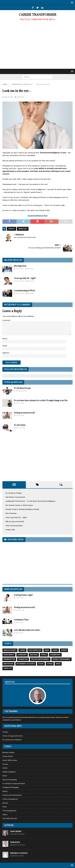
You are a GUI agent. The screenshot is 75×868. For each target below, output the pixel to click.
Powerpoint (55, 655)
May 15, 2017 (9, 97)
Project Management (62, 659)
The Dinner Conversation (15, 497)
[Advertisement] (37, 46)
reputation (8, 664)
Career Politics (8, 756)
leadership (22, 655)
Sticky (41, 664)
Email (5, 346)
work (58, 664)
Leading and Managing (11, 787)
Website (6, 353)
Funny (55, 650)
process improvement (40, 659)
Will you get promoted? (15, 521)
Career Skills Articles (10, 760)
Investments (9, 655)
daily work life (35, 650)
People (11, 229)
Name (5, 339)
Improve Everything (10, 780)
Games (5, 768)
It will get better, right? (23, 595)
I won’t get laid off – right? (25, 278)
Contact (5, 732)
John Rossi (20, 97)
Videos (5, 815)
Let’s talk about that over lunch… (28, 630)
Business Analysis (8, 753)
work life (23, 229)
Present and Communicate (12, 795)
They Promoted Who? (14, 526)
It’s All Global (20, 425)
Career (22, 650)
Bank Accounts (10, 650)
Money (5, 791)
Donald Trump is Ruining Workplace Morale (22, 509)
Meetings (34, 655)
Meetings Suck (20, 266)
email (47, 650)
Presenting (23, 659)
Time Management (9, 811)
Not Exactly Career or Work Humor (19, 505)
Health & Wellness (9, 772)
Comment (6, 320)
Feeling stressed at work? (25, 413)
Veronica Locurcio (19, 853)
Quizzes (5, 803)
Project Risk (10, 530)
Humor (64, 650)
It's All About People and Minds (14, 784)
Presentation (9, 659)
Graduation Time (21, 620)
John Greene (16, 831)
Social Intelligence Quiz (37, 216)
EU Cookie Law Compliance (12, 740)
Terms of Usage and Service (13, 736)
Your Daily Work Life (10, 818)
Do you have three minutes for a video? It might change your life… (42, 400)
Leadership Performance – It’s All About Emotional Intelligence (30, 501)
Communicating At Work (24, 291)
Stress (50, 664)
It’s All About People (22, 388)
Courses (5, 764)
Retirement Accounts (26, 664)
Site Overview (11, 513)
